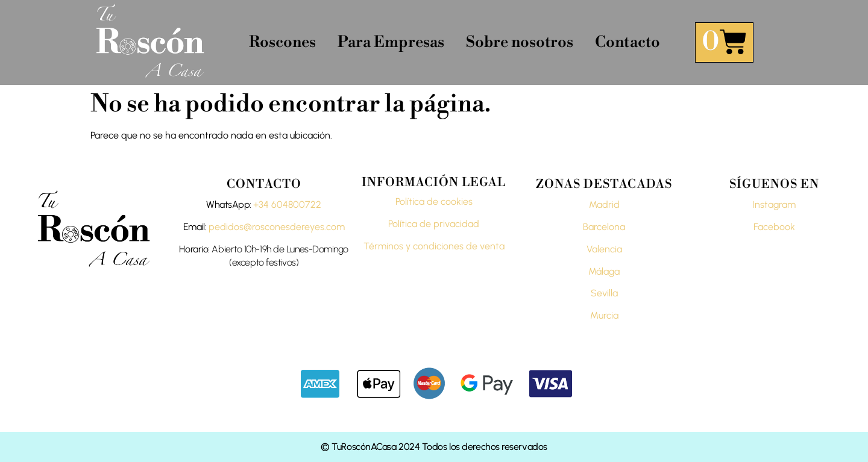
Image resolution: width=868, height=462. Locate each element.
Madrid (604, 204)
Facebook (774, 227)
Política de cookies (434, 201)
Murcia (604, 315)
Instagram (774, 204)
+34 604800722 (287, 204)
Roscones (282, 42)
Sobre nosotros (520, 42)
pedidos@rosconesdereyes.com (277, 227)
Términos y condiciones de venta (434, 246)
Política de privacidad (434, 224)
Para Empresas (391, 42)
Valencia (604, 249)
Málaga (604, 271)
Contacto (627, 42)
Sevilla (604, 293)
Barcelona (604, 227)
